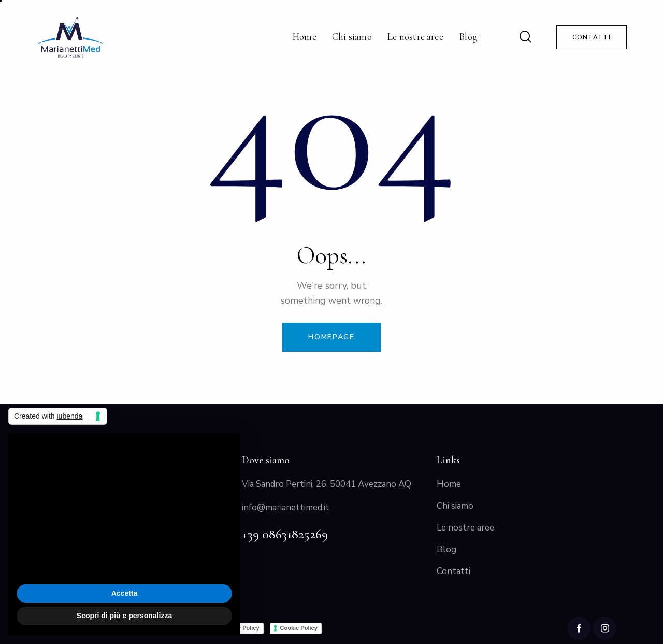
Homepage (331, 337)
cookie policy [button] (54, 508)
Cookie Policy (299, 628)
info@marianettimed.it (286, 507)
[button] (227, 450)
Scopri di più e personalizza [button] (124, 616)
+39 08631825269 (285, 534)
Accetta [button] (125, 593)
